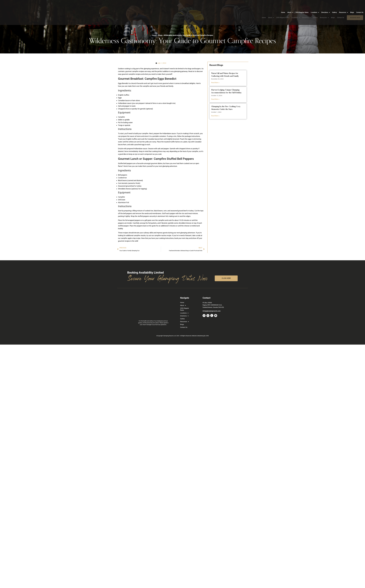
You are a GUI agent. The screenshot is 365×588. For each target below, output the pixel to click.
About (271, 12)
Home (264, 12)
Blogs (333, 12)
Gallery (315, 12)
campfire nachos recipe (163, 235)
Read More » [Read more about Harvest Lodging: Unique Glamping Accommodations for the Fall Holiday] (215, 99)
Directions (306, 12)
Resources (324, 12)
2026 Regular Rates (283, 12)
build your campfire (141, 133)
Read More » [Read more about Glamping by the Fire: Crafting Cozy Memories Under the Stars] (215, 116)
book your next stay (182, 238)
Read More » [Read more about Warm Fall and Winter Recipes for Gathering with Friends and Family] (215, 83)
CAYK (207, 336)
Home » (155, 35)
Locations (296, 12)
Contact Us (341, 12)
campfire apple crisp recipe (130, 238)
